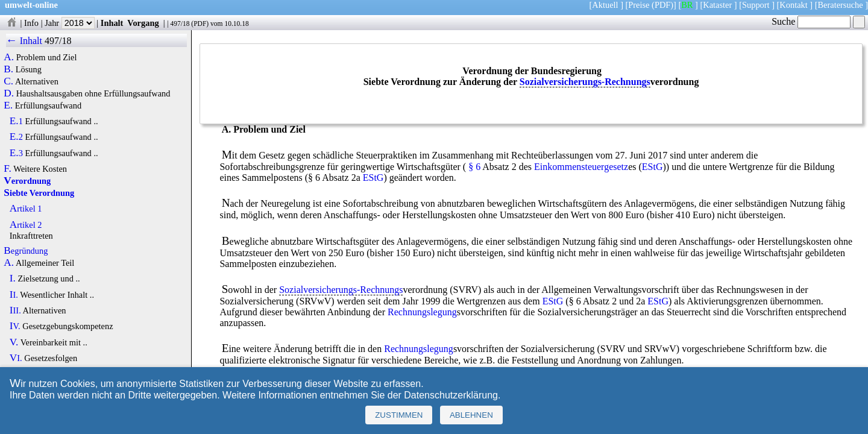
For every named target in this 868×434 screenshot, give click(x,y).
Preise (639, 5)
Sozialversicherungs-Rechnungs (585, 82)
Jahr (70, 23)
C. (8, 81)
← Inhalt (24, 41)
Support (756, 5)
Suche (811, 21)
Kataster (717, 5)
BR (687, 5)
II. (14, 295)
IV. (15, 326)
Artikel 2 (26, 225)
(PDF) (662, 5)
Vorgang (143, 23)
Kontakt (793, 5)
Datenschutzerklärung (451, 395)
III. (15, 310)
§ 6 (474, 167)
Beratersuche (841, 5)
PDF (200, 24)
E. (8, 105)
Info (31, 23)
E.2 (16, 137)
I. (13, 278)
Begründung (26, 251)
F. (8, 169)
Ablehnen (471, 415)
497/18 (180, 24)
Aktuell (605, 5)
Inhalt (112, 23)
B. (8, 69)
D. (9, 93)
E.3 (16, 153)
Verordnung (27, 181)
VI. (16, 358)
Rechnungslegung (422, 312)
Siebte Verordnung (39, 193)
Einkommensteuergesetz (581, 167)
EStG (653, 167)
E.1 (16, 121)
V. (14, 342)
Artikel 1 (26, 209)
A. (9, 57)
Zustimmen (399, 415)
